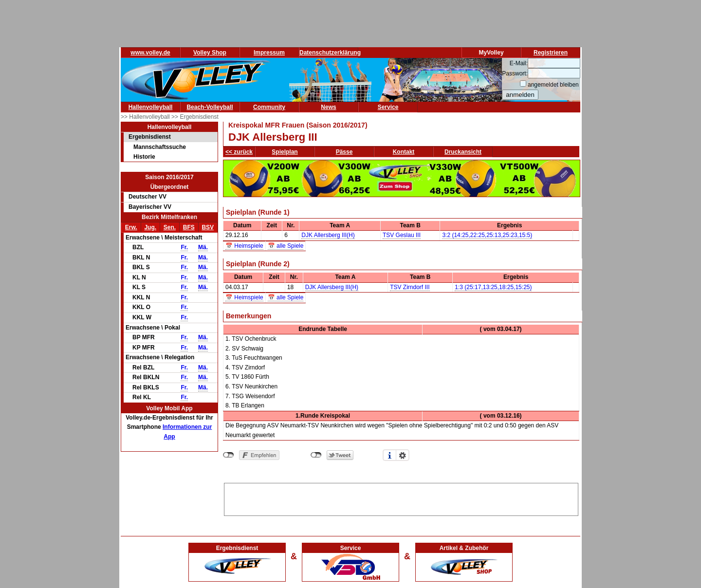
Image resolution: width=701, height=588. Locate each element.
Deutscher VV (148, 197)
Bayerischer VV (150, 207)
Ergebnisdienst (150, 137)
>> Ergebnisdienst (195, 117)
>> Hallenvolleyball (146, 117)
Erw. (131, 227)
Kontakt (404, 152)
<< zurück (239, 152)
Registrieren (551, 53)
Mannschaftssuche (160, 147)
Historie (144, 157)
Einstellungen (403, 455)
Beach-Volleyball (210, 107)
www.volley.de (150, 53)
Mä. (203, 247)
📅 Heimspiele (244, 246)
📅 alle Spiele (286, 246)
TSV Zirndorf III (410, 287)
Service (388, 107)
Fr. (184, 247)
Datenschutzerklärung (330, 53)
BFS (189, 227)
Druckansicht (463, 152)
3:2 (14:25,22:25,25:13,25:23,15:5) (487, 235)
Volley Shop (210, 53)
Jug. (150, 227)
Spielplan (285, 152)
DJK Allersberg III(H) (328, 235)
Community (269, 107)
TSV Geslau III (402, 235)
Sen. (170, 227)
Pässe (344, 152)
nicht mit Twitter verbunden (316, 455)
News (328, 107)
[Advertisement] (401, 498)
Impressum (269, 53)
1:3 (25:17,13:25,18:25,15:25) (493, 287)
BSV (208, 227)
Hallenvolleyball (151, 107)
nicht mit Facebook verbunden (229, 455)
